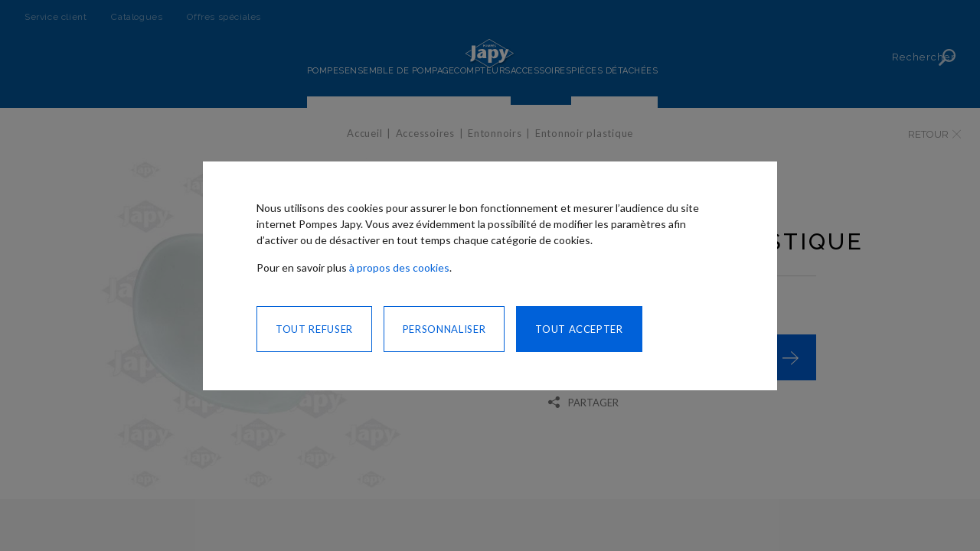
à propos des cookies (399, 267)
